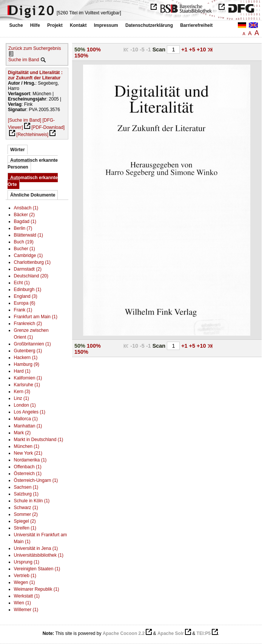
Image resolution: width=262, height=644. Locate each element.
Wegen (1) (25, 582)
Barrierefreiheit (196, 25)
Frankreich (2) (28, 324)
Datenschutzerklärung (149, 25)
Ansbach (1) (26, 208)
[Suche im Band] (25, 120)
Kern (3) (22, 392)
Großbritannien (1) (32, 344)
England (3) (26, 296)
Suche (16, 25)
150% (81, 56)
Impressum (106, 25)
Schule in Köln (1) (32, 501)
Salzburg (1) (26, 494)
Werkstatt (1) (27, 596)
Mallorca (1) (26, 419)
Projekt (55, 25)
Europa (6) (25, 303)
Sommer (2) (26, 514)
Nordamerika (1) (30, 460)
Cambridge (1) (29, 255)
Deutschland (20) (31, 276)
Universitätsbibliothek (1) (39, 555)
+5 (193, 50)
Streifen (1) (25, 528)
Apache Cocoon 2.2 (124, 633)
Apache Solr (171, 633)
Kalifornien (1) (28, 378)
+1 (185, 50)
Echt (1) (22, 283)
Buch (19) (24, 242)
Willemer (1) (26, 610)
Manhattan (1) (28, 426)
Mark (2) (22, 433)
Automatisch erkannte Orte (33, 181)
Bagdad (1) (25, 221)
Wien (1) (22, 603)
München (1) (27, 446)
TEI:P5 (204, 633)
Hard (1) (22, 371)
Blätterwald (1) (29, 235)
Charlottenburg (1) (32, 262)
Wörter (18, 150)
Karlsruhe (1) (27, 385)
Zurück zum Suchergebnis (35, 48)
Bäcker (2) (24, 215)
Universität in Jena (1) (36, 548)
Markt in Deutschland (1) (39, 440)
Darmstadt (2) (28, 269)
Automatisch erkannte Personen (33, 164)
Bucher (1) (25, 249)
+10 (202, 50)
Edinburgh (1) (28, 289)
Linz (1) (22, 398)
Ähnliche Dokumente (33, 195)
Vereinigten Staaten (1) (37, 569)
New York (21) (28, 453)
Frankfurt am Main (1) (36, 317)
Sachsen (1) (26, 487)
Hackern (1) (26, 358)
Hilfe (35, 25)
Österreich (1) (28, 474)
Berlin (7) (23, 228)
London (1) (25, 405)
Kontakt (78, 25)
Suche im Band (24, 60)
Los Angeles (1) (30, 412)
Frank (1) (23, 310)
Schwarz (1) (26, 508)
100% (94, 50)
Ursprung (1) (27, 562)
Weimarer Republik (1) (37, 589)
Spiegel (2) (25, 521)
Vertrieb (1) (25, 576)
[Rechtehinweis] (32, 135)
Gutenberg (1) (28, 351)
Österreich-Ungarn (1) (36, 480)
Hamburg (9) (27, 364)
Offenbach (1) (28, 467)
